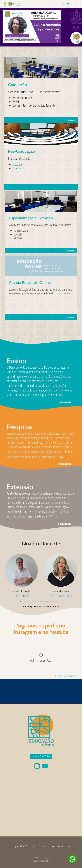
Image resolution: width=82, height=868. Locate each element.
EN (65, 4)
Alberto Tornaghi (21, 591)
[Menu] (74, 4)
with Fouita (74, 676)
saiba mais (65, 402)
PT (68, 4)
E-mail (17, 596)
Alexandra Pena (61, 591)
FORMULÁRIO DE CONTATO (41, 756)
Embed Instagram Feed (62, 676)
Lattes (26, 596)
